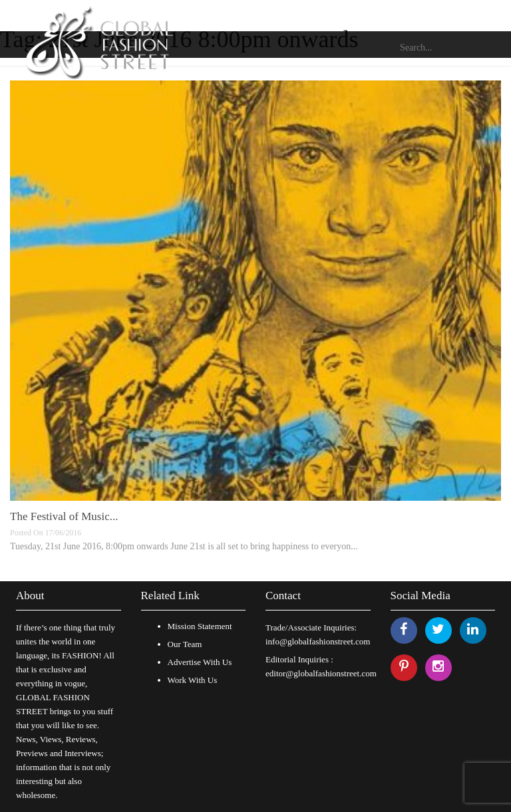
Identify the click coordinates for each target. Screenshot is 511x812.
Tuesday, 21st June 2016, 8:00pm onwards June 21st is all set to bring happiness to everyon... (184, 546)
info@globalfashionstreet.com (318, 641)
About (30, 596)
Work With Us (193, 680)
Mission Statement (200, 626)
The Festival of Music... (64, 516)
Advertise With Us (200, 662)
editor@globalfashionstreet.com (321, 673)
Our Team (185, 644)
